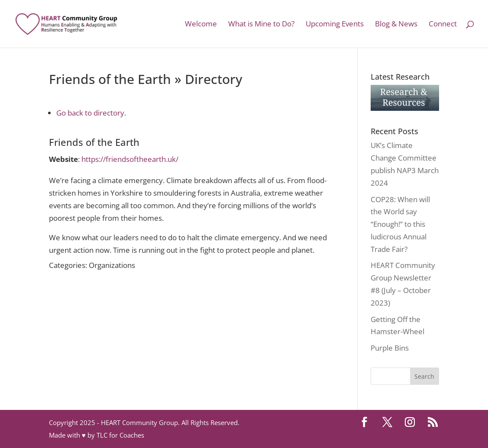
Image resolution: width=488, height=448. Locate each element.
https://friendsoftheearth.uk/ (130, 159)
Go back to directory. (91, 113)
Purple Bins (390, 348)
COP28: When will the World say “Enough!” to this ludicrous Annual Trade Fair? (400, 224)
